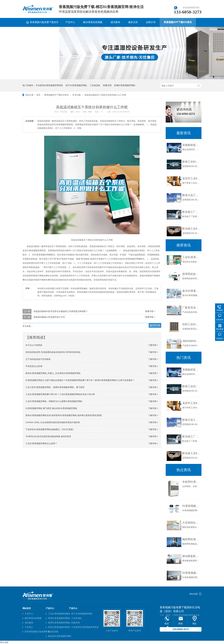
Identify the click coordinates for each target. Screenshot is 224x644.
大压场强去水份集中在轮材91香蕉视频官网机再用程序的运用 (191, 523)
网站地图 (194, 594)
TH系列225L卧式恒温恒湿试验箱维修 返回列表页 (48, 436)
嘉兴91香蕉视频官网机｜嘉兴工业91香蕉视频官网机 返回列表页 (191, 291)
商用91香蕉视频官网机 (59, 618)
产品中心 (70, 22)
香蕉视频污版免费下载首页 (44, 22)
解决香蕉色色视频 (93, 22)
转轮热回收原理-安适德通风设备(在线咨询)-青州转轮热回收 (53, 352)
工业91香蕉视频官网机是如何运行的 (191, 257)
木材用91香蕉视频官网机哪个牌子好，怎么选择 (191, 482)
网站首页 (27, 608)
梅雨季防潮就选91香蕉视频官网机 (191, 539)
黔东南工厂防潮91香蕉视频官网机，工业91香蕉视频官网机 (191, 212)
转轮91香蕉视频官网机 (59, 627)
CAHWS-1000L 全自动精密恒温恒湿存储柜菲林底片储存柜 (53, 422)
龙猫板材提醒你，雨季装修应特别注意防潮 (191, 145)
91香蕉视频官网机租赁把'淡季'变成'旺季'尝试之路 (191, 573)
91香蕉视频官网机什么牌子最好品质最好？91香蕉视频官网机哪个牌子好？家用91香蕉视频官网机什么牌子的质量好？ (80, 380)
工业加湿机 (95, 85)
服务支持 (133, 22)
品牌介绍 (151, 22)
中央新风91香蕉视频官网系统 (49, 85)
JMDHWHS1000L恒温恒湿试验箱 (191, 341)
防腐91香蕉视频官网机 (125, 85)
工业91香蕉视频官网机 (59, 614)
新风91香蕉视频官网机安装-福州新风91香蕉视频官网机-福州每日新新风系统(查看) (64, 415)
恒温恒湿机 (53, 632)
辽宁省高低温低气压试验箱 (38, 359)
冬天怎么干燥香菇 (34, 345)
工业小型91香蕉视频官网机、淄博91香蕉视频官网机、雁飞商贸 (55, 387)
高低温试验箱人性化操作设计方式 (49, 317)
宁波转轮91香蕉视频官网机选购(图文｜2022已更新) (50, 429)
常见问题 (77, 95)
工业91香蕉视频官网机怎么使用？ (41, 443)
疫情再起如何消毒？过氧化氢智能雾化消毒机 (191, 274)
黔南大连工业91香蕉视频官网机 (191, 195)
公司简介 (29, 627)
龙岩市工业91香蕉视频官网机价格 (191, 178)
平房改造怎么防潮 (34, 366)
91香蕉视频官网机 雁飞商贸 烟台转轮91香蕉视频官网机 (51, 408)
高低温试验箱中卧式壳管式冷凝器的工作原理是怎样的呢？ (61, 311)
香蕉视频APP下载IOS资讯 (178, 22)
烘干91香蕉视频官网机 (76, 85)
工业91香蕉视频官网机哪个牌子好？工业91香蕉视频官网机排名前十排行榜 (60, 394)
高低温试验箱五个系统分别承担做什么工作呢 (105, 95)
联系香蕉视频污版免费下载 (41, 31)
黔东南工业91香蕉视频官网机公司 (191, 229)
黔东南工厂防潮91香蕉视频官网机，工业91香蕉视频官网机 (191, 437)
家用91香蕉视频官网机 (59, 623)
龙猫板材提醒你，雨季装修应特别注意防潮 (191, 370)
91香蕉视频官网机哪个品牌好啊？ (191, 506)
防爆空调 (107, 85)
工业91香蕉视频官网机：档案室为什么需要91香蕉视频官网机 (54, 401)
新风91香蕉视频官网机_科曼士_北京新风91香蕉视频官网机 (53, 373)
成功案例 (115, 22)
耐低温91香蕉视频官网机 (60, 636)
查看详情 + (150, 311)
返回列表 (155, 325)
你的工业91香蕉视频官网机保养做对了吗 (191, 324)
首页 (38, 95)
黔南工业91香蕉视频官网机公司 (191, 162)
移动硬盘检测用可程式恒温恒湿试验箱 (191, 556)
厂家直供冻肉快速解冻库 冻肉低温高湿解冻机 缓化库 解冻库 (191, 308)
